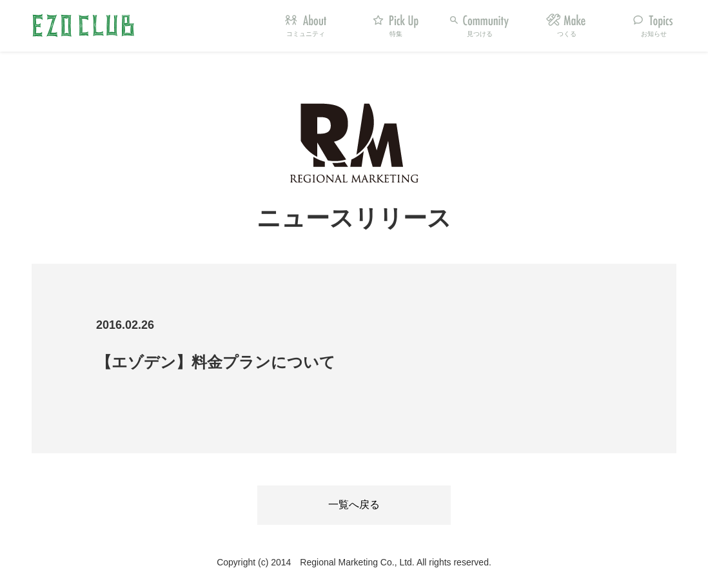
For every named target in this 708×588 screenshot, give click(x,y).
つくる (567, 34)
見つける (480, 34)
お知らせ (654, 34)
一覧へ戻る (354, 505)
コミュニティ (306, 34)
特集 (396, 34)
